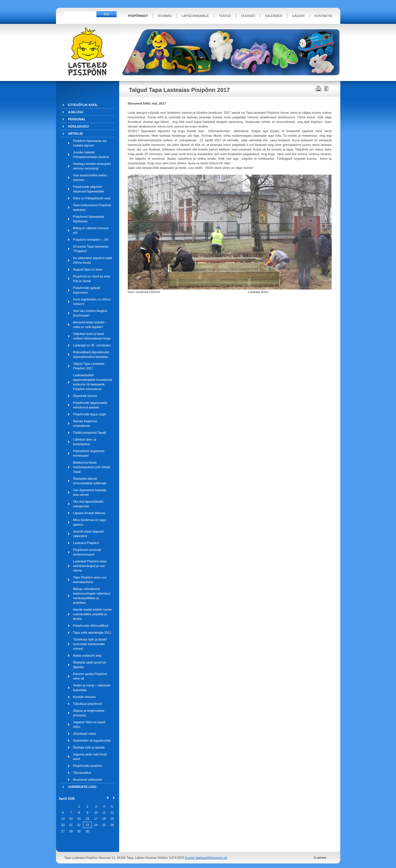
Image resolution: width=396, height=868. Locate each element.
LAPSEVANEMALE (195, 16)
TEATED (225, 16)
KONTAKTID (323, 16)
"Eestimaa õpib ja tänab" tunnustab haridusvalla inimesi (90, 644)
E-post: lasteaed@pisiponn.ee (206, 858)
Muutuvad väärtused (87, 780)
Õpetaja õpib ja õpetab (89, 747)
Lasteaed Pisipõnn (86, 543)
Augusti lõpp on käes (88, 269)
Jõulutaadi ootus (84, 734)
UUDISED (248, 16)
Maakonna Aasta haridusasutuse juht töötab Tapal (91, 467)
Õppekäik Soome (85, 396)
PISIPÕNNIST (138, 16)
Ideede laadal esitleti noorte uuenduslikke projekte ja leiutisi (92, 614)
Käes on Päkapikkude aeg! (92, 198)
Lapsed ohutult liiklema (89, 513)
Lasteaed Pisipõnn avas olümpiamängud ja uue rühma (90, 566)
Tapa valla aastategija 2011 (92, 632)
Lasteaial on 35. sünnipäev (92, 345)
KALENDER (274, 16)
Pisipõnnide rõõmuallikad (90, 626)
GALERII (298, 16)
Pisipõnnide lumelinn (87, 766)
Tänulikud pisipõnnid (87, 704)
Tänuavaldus (82, 773)
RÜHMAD (165, 16)
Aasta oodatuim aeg (87, 655)
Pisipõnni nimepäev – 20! (91, 240)
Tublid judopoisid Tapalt (89, 433)
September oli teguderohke (92, 740)
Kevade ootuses (84, 697)
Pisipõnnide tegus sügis (90, 414)
